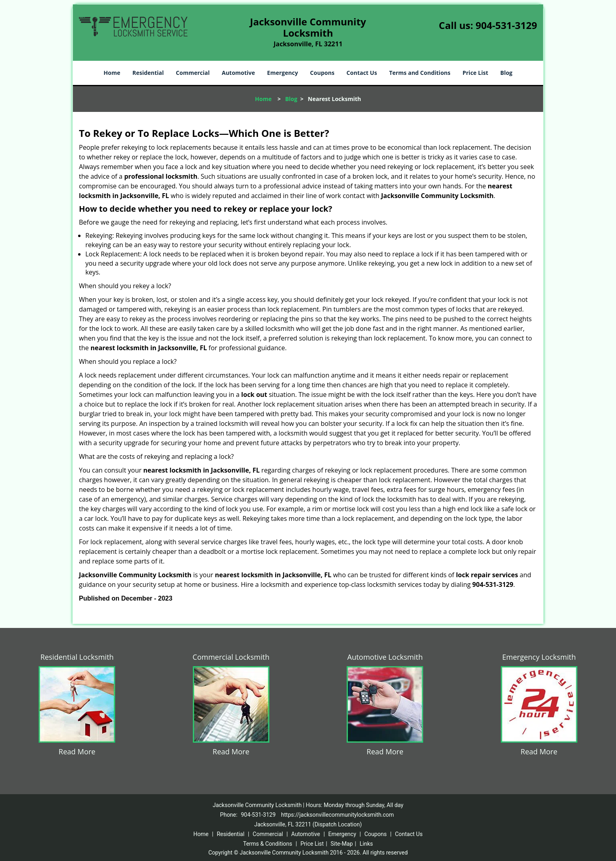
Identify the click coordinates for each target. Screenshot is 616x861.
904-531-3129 (506, 25)
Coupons (322, 73)
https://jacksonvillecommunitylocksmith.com (337, 815)
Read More (77, 752)
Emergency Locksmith (539, 657)
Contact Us (362, 73)
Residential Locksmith (77, 657)
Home (112, 73)
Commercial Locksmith (231, 657)
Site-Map (342, 844)
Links (366, 844)
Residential (148, 73)
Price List (475, 73)
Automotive (239, 73)
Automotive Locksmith (385, 657)
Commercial (193, 73)
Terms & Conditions (268, 844)
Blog (506, 73)
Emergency (282, 73)
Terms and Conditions (420, 73)
